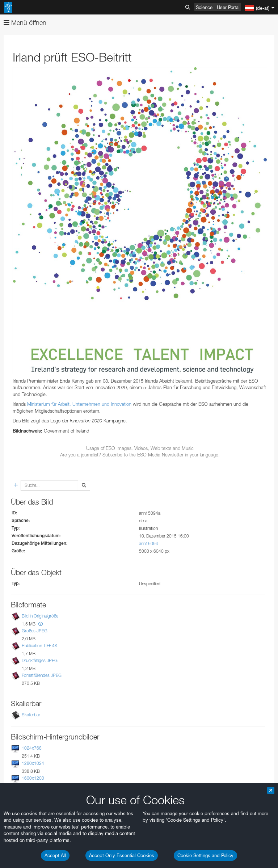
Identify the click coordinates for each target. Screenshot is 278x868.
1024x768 (32, 748)
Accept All (55, 855)
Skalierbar (31, 715)
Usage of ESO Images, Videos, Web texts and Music (140, 448)
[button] (41, 624)
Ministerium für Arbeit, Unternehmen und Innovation (79, 404)
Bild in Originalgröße (40, 616)
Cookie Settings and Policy (205, 855)
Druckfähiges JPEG (40, 660)
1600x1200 (33, 778)
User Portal (228, 7)
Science (204, 7)
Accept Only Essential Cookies (122, 855)
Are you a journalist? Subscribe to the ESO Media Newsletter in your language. (140, 455)
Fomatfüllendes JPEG (42, 675)
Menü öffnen (25, 23)
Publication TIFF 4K (40, 646)
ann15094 (149, 543)
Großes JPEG (35, 631)
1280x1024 (33, 763)
